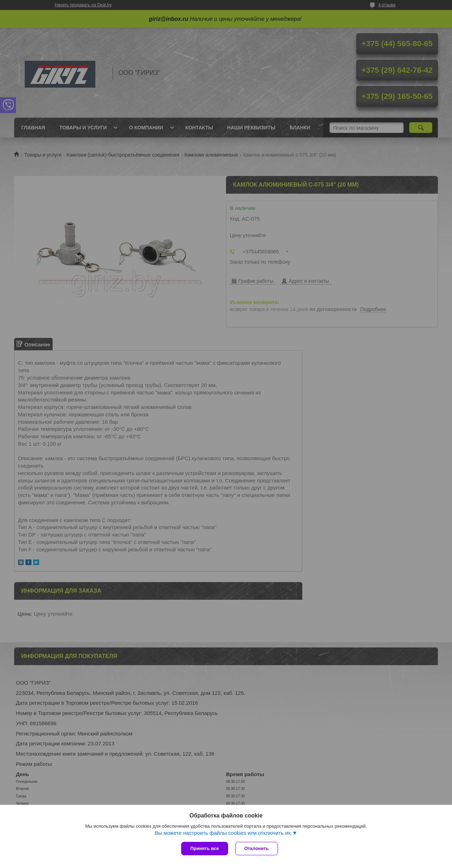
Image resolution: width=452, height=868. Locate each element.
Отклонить (257, 848)
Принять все (205, 848)
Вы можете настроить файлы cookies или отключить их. (223, 833)
